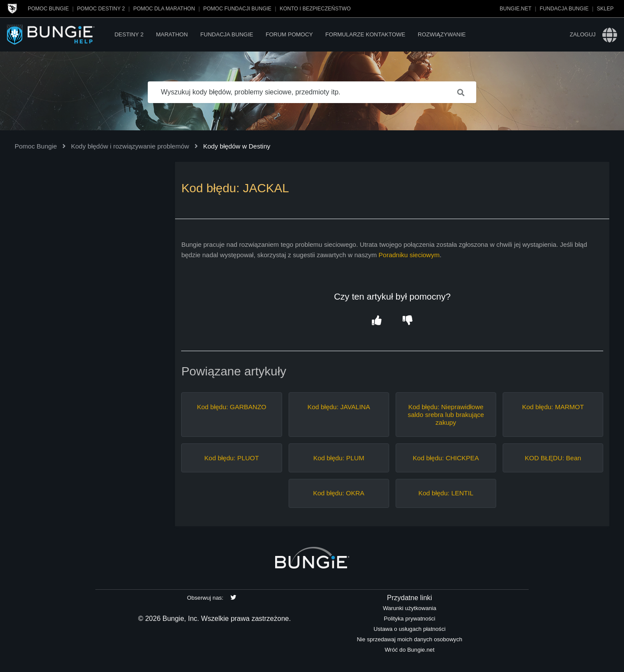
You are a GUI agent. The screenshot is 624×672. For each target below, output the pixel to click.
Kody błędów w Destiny (237, 146)
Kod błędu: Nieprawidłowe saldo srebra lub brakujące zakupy (446, 415)
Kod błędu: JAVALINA (339, 407)
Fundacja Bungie (564, 9)
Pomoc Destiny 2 (101, 9)
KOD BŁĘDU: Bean (553, 458)
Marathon (172, 34)
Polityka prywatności (410, 619)
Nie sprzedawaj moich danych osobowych (409, 639)
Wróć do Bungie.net (410, 650)
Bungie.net (515, 9)
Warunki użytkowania (409, 608)
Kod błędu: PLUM (339, 458)
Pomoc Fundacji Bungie (237, 9)
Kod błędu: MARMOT (553, 407)
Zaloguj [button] (583, 34)
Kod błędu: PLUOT (232, 458)
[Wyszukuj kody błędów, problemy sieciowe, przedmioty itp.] (312, 92)
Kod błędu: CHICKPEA (446, 458)
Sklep (605, 9)
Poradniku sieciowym (409, 255)
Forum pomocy (289, 34)
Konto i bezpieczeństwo (315, 9)
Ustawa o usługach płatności (409, 629)
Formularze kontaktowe (365, 34)
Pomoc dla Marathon (164, 9)
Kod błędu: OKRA (338, 493)
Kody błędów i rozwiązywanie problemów (130, 146)
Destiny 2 (129, 34)
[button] (377, 321)
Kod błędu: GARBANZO (231, 407)
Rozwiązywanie (442, 34)
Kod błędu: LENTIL (446, 493)
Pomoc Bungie (48, 9)
